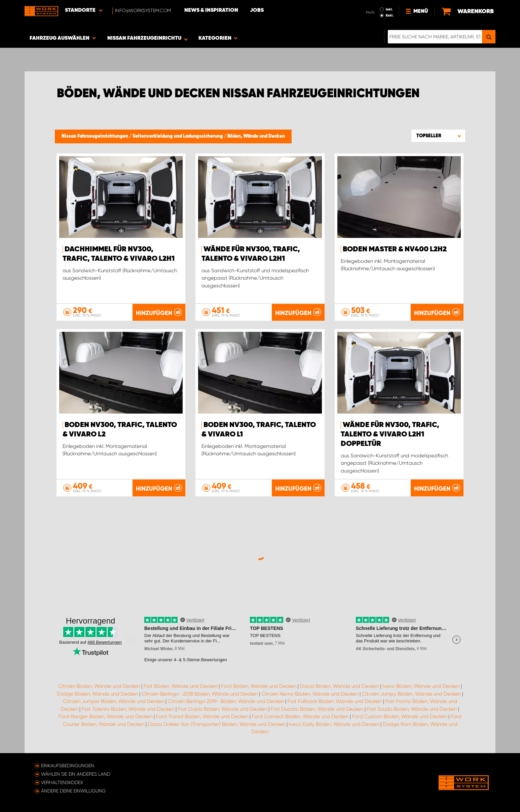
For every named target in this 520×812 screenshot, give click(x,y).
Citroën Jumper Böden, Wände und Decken (114, 701)
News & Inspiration (211, 10)
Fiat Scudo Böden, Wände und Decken (412, 709)
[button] (438, 136)
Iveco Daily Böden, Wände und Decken (334, 724)
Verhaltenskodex (62, 782)
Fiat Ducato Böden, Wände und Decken (317, 709)
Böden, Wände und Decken (256, 136)
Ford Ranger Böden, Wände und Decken (105, 716)
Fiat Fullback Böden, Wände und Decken (335, 701)
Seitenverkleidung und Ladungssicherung (178, 136)
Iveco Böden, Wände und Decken (421, 686)
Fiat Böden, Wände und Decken (180, 686)
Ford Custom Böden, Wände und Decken (400, 716)
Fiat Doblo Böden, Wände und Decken (222, 709)
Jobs (257, 10)
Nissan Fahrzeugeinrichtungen (95, 136)
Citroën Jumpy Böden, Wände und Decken (411, 694)
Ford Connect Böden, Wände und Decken (300, 716)
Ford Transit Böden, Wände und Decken (202, 716)
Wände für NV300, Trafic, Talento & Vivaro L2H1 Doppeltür (390, 434)
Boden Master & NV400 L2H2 (395, 249)
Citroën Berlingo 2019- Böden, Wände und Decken (226, 701)
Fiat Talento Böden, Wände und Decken (128, 709)
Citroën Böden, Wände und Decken (99, 686)
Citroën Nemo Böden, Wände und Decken (310, 694)
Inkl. (389, 9)
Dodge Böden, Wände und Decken (97, 694)
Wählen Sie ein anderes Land (76, 774)
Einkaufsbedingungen (68, 766)
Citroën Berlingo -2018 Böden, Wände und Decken (200, 694)
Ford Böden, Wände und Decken (259, 686)
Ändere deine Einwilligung (73, 791)
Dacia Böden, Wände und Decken (339, 686)
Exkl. (390, 15)
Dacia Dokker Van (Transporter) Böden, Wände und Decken (217, 724)
